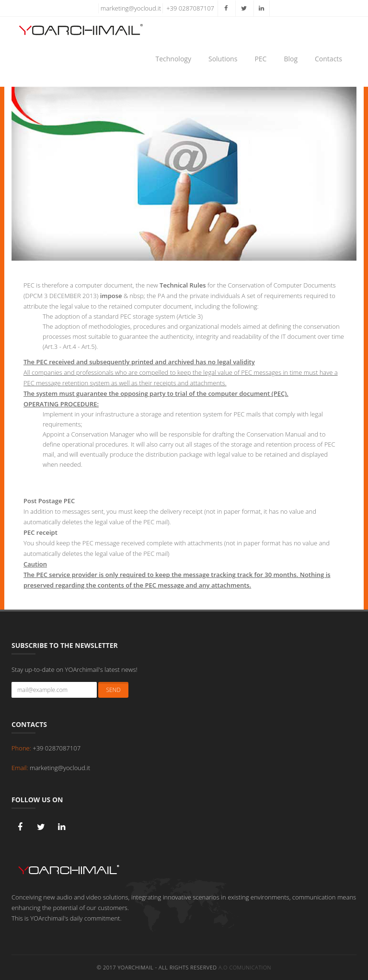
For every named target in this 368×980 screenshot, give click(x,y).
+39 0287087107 (190, 8)
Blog (291, 59)
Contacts (328, 59)
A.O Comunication (245, 967)
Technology (173, 59)
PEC (260, 59)
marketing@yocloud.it (131, 8)
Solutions (223, 59)
